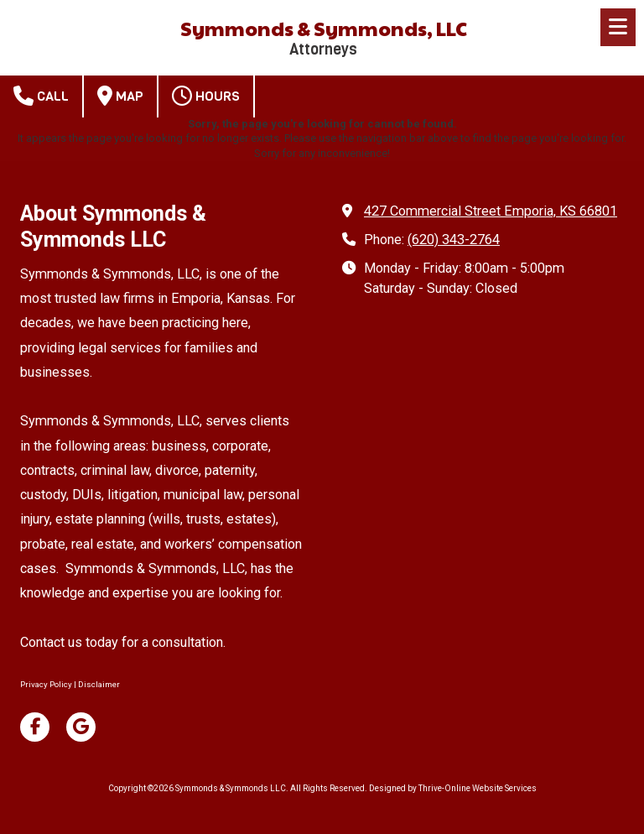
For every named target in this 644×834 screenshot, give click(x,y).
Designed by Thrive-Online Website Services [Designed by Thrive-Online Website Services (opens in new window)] (453, 788)
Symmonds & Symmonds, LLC (324, 28)
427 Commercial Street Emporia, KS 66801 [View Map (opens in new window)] (491, 211)
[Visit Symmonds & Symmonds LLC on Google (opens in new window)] (81, 727)
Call (41, 96)
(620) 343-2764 (454, 240)
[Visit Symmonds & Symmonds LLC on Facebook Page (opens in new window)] (35, 727)
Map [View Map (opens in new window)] (120, 96)
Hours (206, 96)
